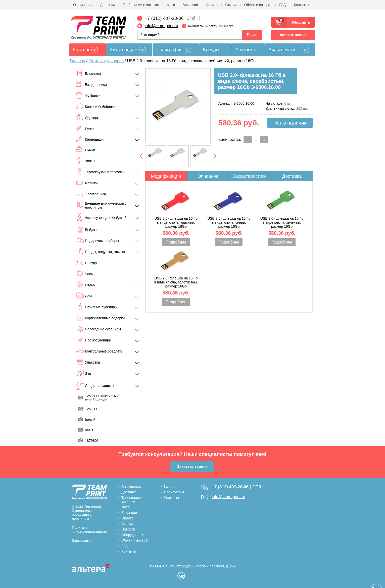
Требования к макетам (141, 5)
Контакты (301, 5)
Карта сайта (82, 541)
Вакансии (190, 5)
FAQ (283, 5)
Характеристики (250, 176)
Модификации (166, 176)
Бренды (211, 50)
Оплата (212, 5)
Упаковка (245, 50)
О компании (83, 5)
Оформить (299, 22)
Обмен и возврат (258, 5)
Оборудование (133, 535)
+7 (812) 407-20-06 (164, 18)
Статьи (231, 5)
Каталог (171, 487)
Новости (128, 529)
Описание (208, 176)
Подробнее (176, 242)
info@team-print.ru (161, 26)
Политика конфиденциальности (90, 530)
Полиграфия (169, 50)
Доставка (108, 5)
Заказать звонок (293, 35)
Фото (171, 5)
